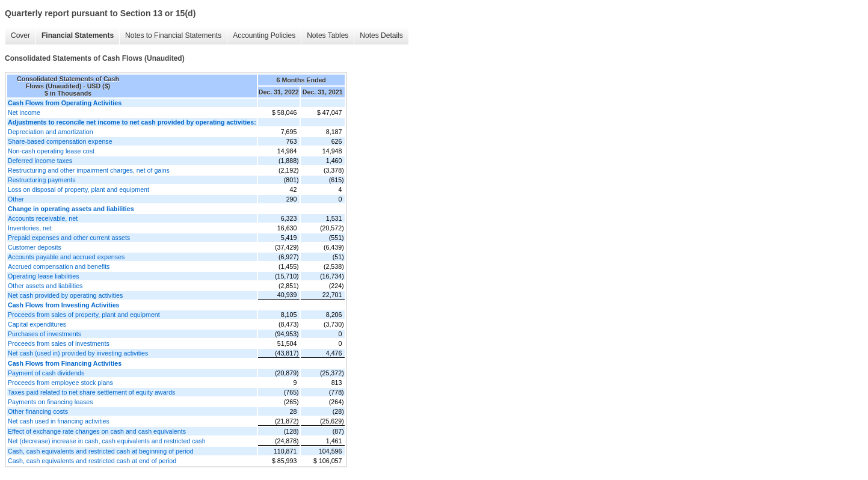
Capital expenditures (37, 324)
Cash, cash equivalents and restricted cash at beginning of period (101, 451)
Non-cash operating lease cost (51, 151)
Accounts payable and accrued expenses (66, 257)
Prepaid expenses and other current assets (69, 238)
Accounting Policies (264, 35)
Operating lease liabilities (43, 276)
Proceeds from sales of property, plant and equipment (84, 315)
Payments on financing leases (51, 402)
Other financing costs (38, 411)
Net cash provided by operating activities (65, 295)
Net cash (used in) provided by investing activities (78, 353)
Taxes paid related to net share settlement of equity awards (91, 392)
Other (16, 199)
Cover (20, 35)
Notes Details (381, 35)
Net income (24, 112)
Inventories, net (30, 228)
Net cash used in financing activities (59, 421)
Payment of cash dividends (46, 373)
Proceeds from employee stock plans (60, 383)
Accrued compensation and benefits (59, 266)
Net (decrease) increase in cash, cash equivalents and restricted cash (107, 441)
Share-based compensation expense (60, 141)
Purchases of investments (45, 334)
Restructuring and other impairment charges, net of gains (89, 170)
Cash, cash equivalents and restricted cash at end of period (92, 461)
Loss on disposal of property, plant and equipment (78, 189)
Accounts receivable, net (43, 218)
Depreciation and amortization (51, 132)
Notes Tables (328, 35)
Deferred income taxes (40, 161)
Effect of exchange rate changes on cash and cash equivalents (97, 431)
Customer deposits (35, 247)
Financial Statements (78, 35)
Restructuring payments (42, 180)
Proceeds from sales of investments (59, 343)
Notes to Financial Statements (173, 35)
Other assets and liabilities (45, 286)
